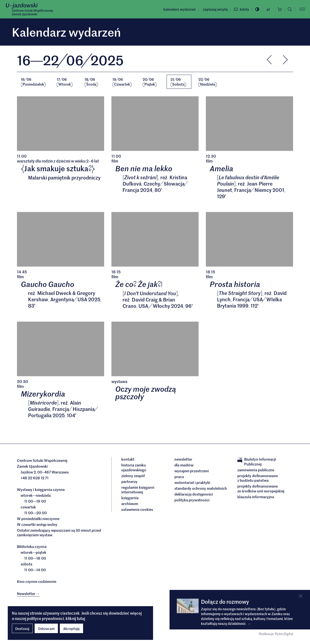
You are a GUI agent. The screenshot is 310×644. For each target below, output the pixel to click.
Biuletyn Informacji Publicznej (257, 462)
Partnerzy (129, 482)
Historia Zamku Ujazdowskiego (134, 468)
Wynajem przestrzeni (192, 471)
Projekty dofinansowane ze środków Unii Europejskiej (261, 489)
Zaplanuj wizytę (214, 9)
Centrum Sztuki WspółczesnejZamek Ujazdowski (32, 12)
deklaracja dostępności (194, 495)
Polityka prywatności (192, 500)
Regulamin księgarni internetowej (138, 490)
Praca (179, 477)
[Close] (301, 596)
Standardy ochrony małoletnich (201, 489)
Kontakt (128, 460)
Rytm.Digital (284, 634)
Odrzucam (46, 628)
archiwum (130, 504)
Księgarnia (130, 498)
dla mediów (184, 465)
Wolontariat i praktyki (192, 483)
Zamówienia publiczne (256, 470)
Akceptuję (71, 628)
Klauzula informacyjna (256, 497)
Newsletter (183, 460)
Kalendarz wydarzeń (179, 9)
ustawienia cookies (137, 510)
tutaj (81, 618)
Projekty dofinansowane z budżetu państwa (258, 478)
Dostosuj (22, 628)
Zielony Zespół (133, 476)
